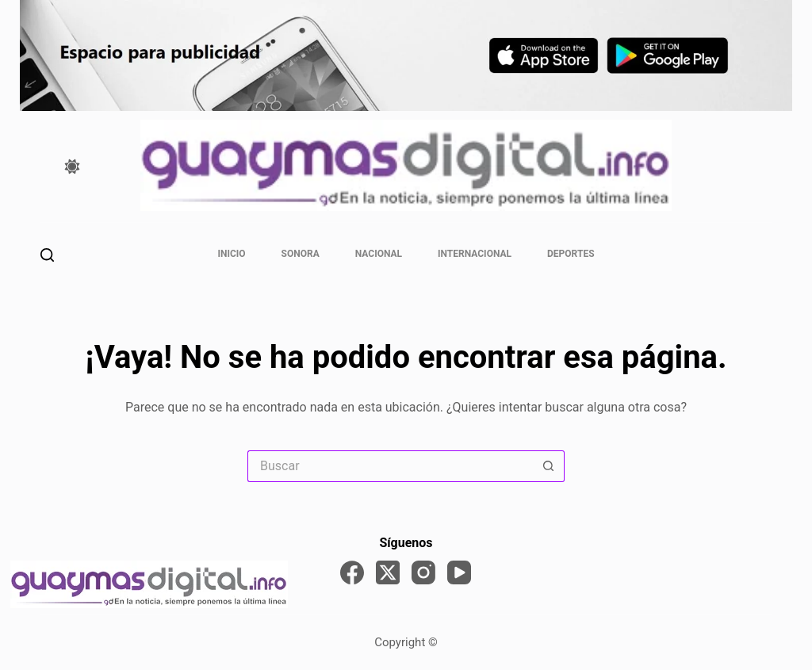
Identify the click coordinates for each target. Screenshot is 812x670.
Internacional (475, 254)
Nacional (379, 254)
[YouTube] (459, 572)
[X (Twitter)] (388, 572)
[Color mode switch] (72, 167)
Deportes (571, 254)
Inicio (231, 254)
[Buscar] (47, 255)
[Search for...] (390, 466)
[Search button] (549, 466)
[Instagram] (423, 572)
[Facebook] (352, 572)
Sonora (301, 254)
